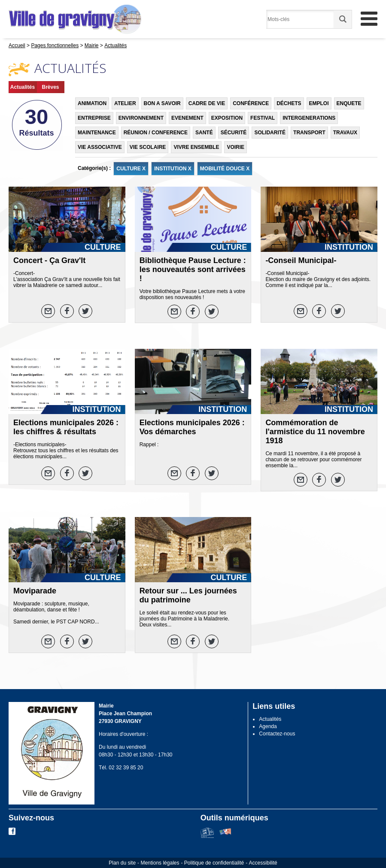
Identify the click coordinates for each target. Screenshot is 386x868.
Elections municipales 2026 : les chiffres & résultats (66, 427)
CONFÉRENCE (251, 103)
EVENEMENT (187, 118)
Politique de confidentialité (214, 863)
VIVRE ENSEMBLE (196, 147)
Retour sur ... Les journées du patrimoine (188, 595)
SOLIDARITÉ (270, 133)
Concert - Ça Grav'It (49, 260)
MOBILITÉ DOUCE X (225, 169)
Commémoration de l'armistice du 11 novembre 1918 (315, 432)
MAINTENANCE (97, 133)
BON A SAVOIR (162, 103)
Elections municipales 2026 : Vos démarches (192, 427)
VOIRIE (236, 147)
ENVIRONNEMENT (141, 118)
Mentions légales (160, 863)
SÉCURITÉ (234, 133)
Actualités (23, 87)
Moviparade (35, 591)
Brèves (50, 87)
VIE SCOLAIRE (148, 147)
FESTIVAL (263, 118)
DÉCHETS (289, 103)
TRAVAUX (345, 133)
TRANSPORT (309, 133)
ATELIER (125, 103)
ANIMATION (92, 103)
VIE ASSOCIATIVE (100, 147)
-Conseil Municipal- (301, 260)
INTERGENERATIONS (309, 118)
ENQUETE (349, 103)
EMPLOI (319, 103)
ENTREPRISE (94, 118)
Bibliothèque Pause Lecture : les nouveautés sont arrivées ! (193, 269)
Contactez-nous (277, 734)
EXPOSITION (227, 118)
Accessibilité (263, 863)
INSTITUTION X (173, 169)
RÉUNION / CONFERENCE (156, 133)
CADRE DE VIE (207, 103)
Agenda (268, 726)
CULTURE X (131, 169)
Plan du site (122, 863)
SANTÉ (204, 133)
